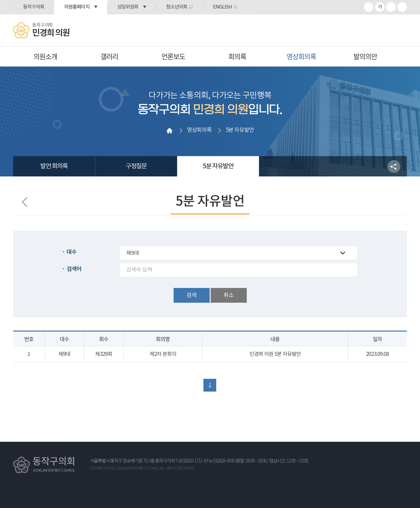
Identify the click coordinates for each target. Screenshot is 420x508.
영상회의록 (301, 56)
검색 (192, 295)
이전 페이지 (26, 202)
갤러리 (109, 56)
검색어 (74, 269)
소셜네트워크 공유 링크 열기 (394, 166)
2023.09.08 (377, 354)
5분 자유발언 (218, 166)
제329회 (104, 354)
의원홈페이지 (77, 7)
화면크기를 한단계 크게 (369, 7)
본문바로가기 (0, 0)
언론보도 (173, 56)
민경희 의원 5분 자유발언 (275, 354)
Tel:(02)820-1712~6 (191, 461)
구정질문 (136, 166)
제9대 (64, 354)
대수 (72, 252)
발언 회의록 (54, 166)
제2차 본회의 (163, 354)
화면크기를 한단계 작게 (391, 7)
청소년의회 (177, 7)
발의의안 (365, 56)
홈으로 (170, 131)
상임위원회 (128, 7)
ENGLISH (222, 7)
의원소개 (45, 56)
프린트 (402, 7)
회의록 (237, 56)
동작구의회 (34, 7)
